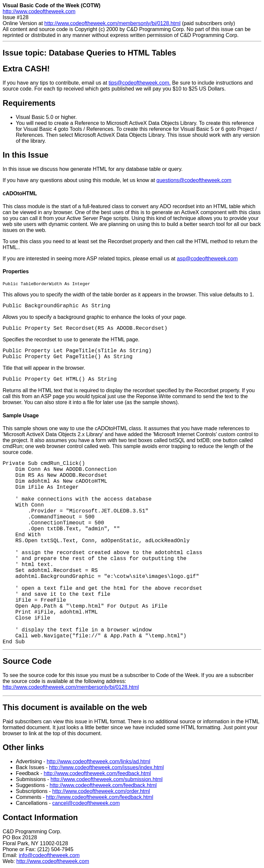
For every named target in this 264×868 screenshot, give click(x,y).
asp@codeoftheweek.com (207, 259)
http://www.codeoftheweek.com (39, 11)
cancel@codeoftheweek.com (86, 804)
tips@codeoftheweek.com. (140, 83)
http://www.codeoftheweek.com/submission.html (107, 780)
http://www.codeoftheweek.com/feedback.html (97, 774)
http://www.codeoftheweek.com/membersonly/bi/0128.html (112, 23)
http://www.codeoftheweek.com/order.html (101, 792)
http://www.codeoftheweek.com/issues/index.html (106, 768)
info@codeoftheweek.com (49, 856)
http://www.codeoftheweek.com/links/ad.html (98, 762)
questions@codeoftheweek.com (194, 180)
